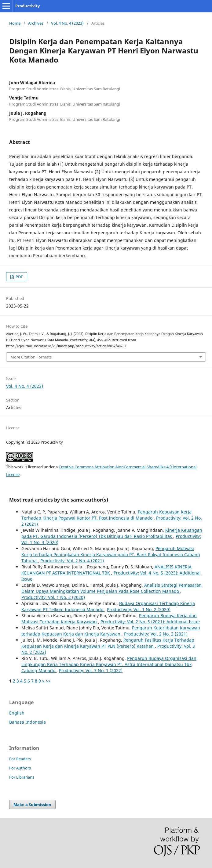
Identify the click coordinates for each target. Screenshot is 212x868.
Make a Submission (32, 805)
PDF (19, 277)
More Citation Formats (31, 357)
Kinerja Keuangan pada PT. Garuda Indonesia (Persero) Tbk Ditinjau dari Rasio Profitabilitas (112, 533)
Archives (36, 23)
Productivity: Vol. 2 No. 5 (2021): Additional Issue (150, 622)
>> (48, 681)
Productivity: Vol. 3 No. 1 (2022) (91, 670)
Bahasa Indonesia (27, 722)
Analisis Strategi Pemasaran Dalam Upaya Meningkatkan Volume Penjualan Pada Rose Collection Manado (111, 588)
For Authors (20, 768)
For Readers (20, 759)
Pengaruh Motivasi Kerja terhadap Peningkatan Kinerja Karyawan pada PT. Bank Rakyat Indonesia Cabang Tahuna (111, 555)
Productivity (27, 6)
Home (15, 23)
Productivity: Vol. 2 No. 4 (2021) (72, 561)
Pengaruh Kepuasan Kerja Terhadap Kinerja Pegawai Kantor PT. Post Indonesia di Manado (106, 515)
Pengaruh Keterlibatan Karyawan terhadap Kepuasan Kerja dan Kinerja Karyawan (111, 631)
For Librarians (22, 777)
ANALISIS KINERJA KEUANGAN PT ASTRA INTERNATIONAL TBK (106, 570)
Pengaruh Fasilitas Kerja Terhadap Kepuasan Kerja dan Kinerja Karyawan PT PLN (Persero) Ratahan (108, 643)
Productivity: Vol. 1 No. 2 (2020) (53, 597)
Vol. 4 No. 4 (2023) (67, 23)
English (17, 713)
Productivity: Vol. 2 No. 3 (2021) (156, 634)
